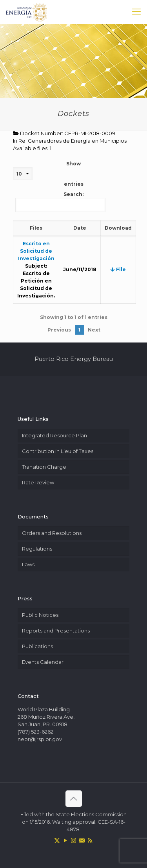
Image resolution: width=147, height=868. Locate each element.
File (118, 269)
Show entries (48, 174)
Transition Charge (44, 467)
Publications (37, 646)
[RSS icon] (90, 840)
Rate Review (38, 482)
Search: (60, 202)
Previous (59, 330)
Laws (28, 564)
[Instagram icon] (73, 840)
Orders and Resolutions (52, 533)
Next (94, 330)
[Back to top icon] (74, 799)
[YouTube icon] (65, 840)
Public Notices (40, 615)
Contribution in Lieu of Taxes (58, 451)
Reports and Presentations (56, 631)
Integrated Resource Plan (54, 435)
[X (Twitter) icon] (57, 840)
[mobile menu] (136, 12)
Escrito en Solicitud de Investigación (36, 251)
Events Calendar (43, 662)
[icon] (82, 840)
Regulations (37, 549)
